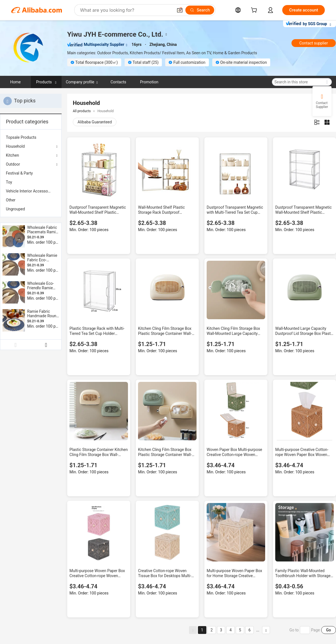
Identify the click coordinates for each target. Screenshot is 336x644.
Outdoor (13, 164)
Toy (9, 182)
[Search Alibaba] (126, 10)
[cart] (255, 11)
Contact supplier (314, 43)
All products (82, 111)
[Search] (200, 10)
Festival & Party (19, 173)
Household (15, 146)
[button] (180, 10)
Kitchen (12, 155)
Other (11, 200)
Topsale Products (21, 137)
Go (329, 630)
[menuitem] (31, 137)
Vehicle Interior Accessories (30, 191)
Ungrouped (15, 209)
